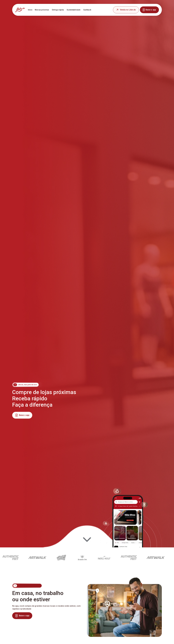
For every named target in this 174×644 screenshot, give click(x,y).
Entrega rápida (58, 10)
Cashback (87, 10)
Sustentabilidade (74, 10)
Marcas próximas (42, 10)
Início (30, 10)
